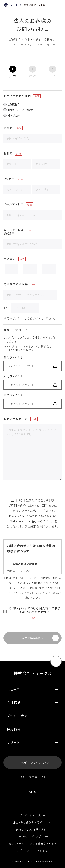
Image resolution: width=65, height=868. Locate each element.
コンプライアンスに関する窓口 (33, 850)
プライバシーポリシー (33, 815)
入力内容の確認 (33, 638)
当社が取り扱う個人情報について (33, 822)
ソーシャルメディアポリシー (33, 836)
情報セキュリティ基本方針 (32, 829)
